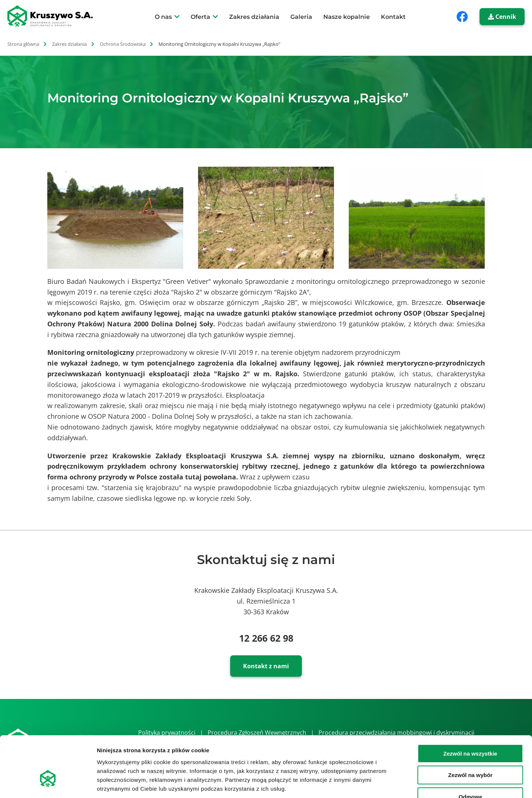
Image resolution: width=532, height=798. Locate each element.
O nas (163, 17)
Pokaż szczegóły (394, 783)
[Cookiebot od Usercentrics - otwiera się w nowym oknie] (48, 784)
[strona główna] (54, 16)
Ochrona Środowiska (123, 44)
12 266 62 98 (266, 638)
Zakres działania (254, 17)
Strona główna (23, 44)
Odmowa (470, 751)
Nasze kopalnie (347, 17)
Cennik (502, 17)
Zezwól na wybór (470, 729)
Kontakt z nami (266, 666)
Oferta (200, 17)
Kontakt (393, 17)
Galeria (301, 17)
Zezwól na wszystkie (470, 708)
